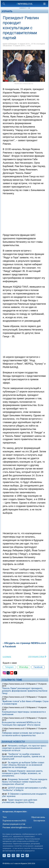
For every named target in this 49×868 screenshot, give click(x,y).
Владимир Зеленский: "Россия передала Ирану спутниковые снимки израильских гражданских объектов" (25, 782)
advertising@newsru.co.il (21, 827)
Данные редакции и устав (14, 824)
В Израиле (7, 657)
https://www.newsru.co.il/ (14, 684)
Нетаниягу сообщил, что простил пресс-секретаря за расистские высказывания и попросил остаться (24, 748)
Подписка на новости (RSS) (14, 821)
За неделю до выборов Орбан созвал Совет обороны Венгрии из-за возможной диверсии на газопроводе (23, 765)
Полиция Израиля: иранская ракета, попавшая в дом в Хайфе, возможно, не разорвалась (22, 773)
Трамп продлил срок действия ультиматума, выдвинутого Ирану (20, 801)
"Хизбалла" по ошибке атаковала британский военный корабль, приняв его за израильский (23, 756)
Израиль (7, 11)
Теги (5, 817)
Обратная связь (38, 817)
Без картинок (39, 821)
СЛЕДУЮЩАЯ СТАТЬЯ (36, 657)
